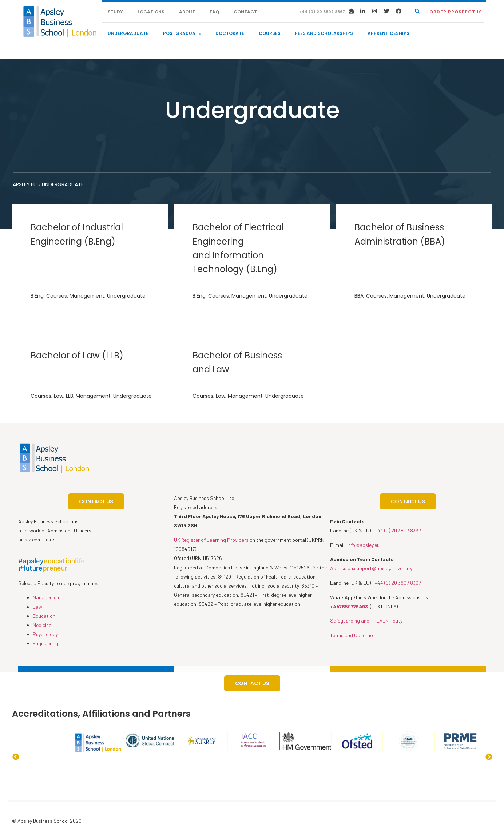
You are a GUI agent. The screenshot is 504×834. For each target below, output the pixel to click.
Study (115, 12)
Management (87, 296)
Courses (270, 33)
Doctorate (230, 33)
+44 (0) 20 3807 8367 (398, 530)
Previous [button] (16, 757)
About (187, 12)
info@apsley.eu (363, 545)
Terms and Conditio (352, 635)
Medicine (42, 625)
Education (44, 616)
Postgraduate (182, 33)
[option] (47, 731)
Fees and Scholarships (324, 33)
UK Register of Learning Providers (211, 540)
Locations (151, 12)
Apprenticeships (388, 33)
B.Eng (37, 296)
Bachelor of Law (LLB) (77, 355)
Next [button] (489, 757)
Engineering (45, 643)
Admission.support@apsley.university (371, 568)
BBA (359, 296)
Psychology (45, 634)
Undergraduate (128, 33)
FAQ (214, 12)
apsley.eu (25, 184)
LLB (70, 396)
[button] (456, 12)
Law (59, 396)
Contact (245, 12)
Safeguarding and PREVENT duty (366, 621)
